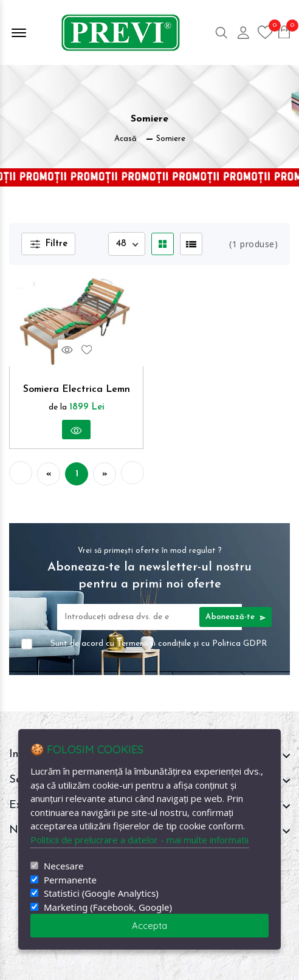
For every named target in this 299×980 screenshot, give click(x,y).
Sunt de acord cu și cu (159, 644)
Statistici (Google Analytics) (101, 893)
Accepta (149, 926)
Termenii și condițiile (154, 644)
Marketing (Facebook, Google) (108, 907)
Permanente (70, 880)
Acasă (125, 139)
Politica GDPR (240, 644)
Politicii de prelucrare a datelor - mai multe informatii (139, 840)
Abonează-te (235, 617)
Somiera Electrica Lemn (77, 389)
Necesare (64, 866)
